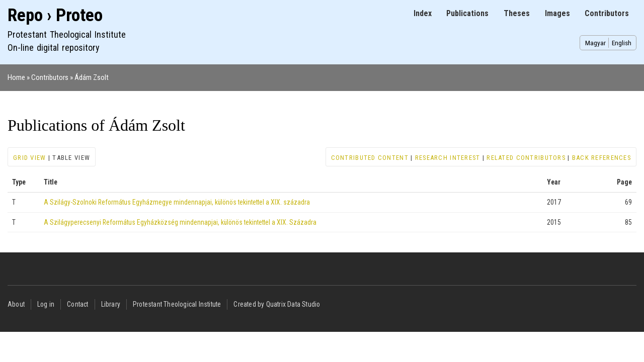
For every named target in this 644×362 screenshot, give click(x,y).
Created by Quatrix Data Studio (277, 304)
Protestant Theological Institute (177, 304)
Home (16, 77)
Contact (77, 304)
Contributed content (370, 158)
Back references (601, 158)
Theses (517, 13)
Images (557, 13)
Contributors (607, 13)
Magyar (595, 43)
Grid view (30, 158)
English (622, 43)
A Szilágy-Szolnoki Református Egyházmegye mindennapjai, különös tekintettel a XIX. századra (177, 202)
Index (423, 13)
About (16, 304)
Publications (467, 13)
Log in (46, 304)
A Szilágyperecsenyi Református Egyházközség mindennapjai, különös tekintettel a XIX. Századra (180, 222)
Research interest (448, 158)
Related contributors (526, 158)
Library (111, 304)
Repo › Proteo (55, 15)
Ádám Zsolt (92, 77)
